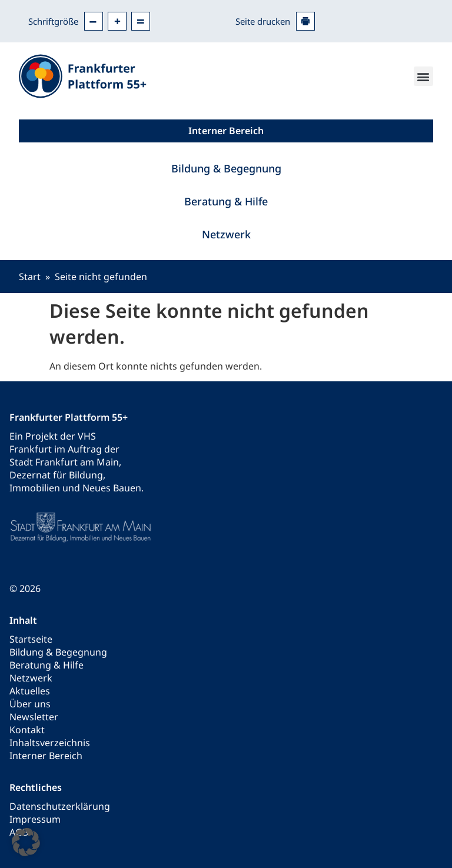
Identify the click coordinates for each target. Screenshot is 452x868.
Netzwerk (226, 234)
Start (30, 277)
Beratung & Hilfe (226, 201)
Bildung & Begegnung (226, 168)
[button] (423, 76)
